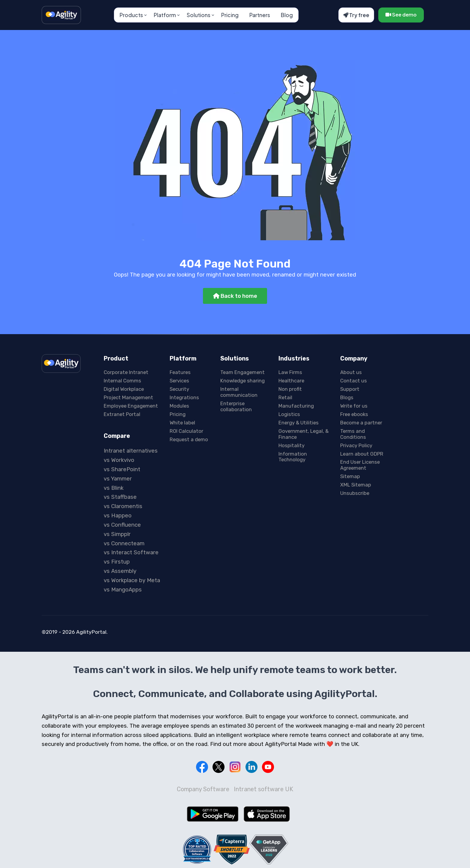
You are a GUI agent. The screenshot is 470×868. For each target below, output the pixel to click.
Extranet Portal (122, 414)
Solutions (199, 15)
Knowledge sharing (242, 381)
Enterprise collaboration (236, 406)
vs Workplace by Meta (132, 580)
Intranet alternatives (131, 451)
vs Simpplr (117, 534)
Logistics (289, 414)
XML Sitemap (356, 485)
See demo (401, 15)
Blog (287, 15)
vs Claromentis (123, 506)
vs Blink (114, 488)
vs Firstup (117, 562)
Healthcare (291, 381)
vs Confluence (122, 525)
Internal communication (239, 392)
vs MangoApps (123, 590)
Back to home (235, 296)
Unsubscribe (355, 493)
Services (179, 381)
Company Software (203, 789)
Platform (165, 15)
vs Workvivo (119, 460)
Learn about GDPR (362, 454)
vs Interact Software (131, 552)
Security (179, 389)
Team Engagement (242, 372)
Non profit (290, 389)
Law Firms (290, 372)
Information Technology (293, 457)
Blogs (347, 397)
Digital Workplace (124, 389)
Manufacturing (296, 406)
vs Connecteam (124, 543)
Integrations (184, 397)
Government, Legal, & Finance (303, 434)
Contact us (354, 381)
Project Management (128, 397)
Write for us (354, 406)
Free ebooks (354, 414)
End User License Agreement (360, 465)
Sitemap (350, 476)
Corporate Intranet (126, 372)
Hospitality (292, 445)
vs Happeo (118, 516)
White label (182, 423)
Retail (285, 397)
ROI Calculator (186, 431)
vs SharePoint (122, 469)
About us (351, 372)
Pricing (230, 15)
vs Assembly (120, 571)
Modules (179, 406)
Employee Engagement (131, 406)
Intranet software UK (263, 789)
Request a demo (189, 439)
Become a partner (361, 423)
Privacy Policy (356, 445)
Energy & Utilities (299, 423)
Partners (260, 15)
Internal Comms (122, 381)
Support (350, 389)
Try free (356, 15)
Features (180, 372)
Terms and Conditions (353, 434)
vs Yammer (118, 479)
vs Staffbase (120, 497)
